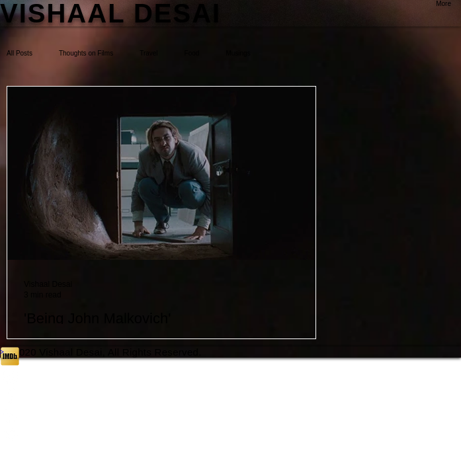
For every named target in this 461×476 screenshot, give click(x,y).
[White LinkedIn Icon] (230, 416)
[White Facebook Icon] (230, 396)
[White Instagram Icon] (230, 376)
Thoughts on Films (86, 53)
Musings (238, 53)
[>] (230, 352)
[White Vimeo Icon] (230, 436)
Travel (148, 53)
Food (192, 53)
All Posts (20, 53)
